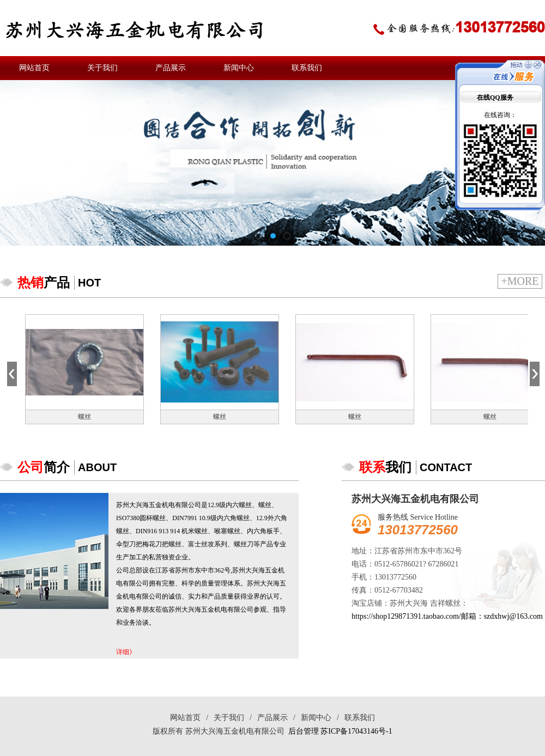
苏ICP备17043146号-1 (356, 731)
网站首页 (34, 68)
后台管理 (304, 731)
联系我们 (307, 68)
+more (520, 281)
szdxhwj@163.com (513, 616)
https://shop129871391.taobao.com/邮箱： (418, 616)
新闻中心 (239, 68)
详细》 (126, 652)
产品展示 (171, 68)
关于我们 (102, 68)
